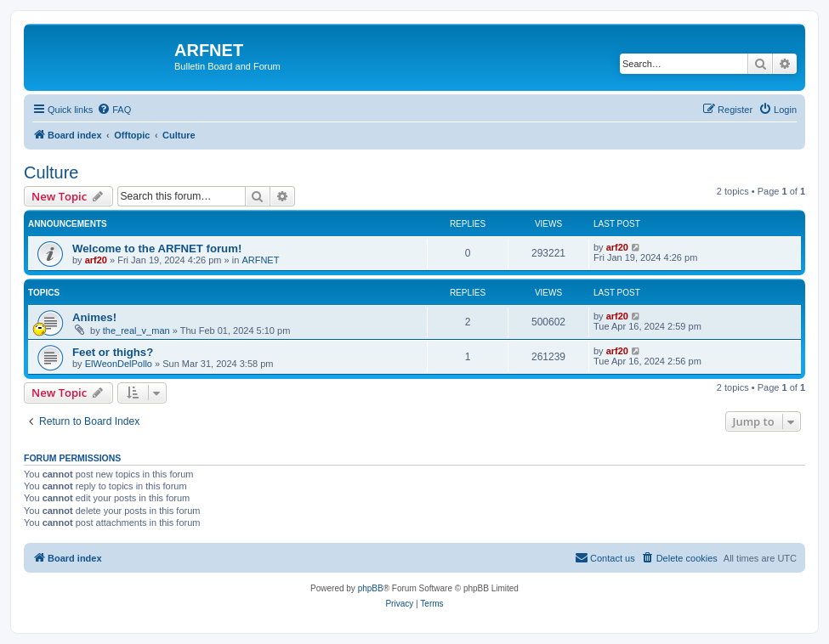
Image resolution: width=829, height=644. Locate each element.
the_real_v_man (136, 330)
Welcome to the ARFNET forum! (157, 249)
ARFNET (260, 260)
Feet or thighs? (113, 352)
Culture (51, 172)
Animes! (94, 317)
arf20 (96, 260)
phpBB (371, 588)
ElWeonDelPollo (119, 364)
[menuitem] (114, 110)
